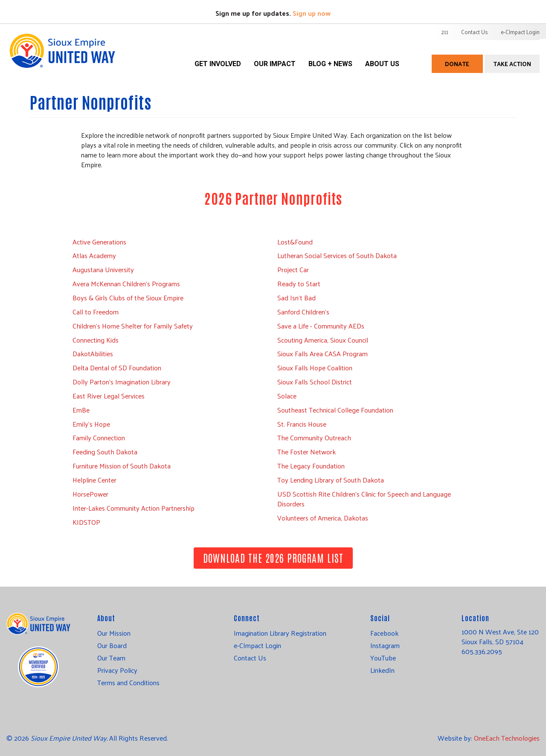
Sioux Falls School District (315, 382)
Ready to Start (299, 283)
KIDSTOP (86, 522)
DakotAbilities (93, 353)
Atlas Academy (94, 255)
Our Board (112, 646)
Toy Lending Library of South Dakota (331, 480)
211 (445, 32)
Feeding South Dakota (105, 452)
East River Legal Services (109, 396)
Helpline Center (94, 480)
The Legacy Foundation (311, 466)
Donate (457, 64)
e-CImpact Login (520, 32)
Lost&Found (295, 242)
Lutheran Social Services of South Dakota (337, 255)
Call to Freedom (96, 312)
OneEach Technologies (507, 738)
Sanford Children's (303, 312)
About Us (382, 64)
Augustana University (103, 269)
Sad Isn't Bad (296, 298)
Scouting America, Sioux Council (323, 340)
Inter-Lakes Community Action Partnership (134, 508)
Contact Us (475, 32)
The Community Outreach (314, 438)
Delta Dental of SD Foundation (117, 368)
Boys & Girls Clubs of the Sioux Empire (128, 298)
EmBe (81, 410)
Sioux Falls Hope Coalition (315, 368)
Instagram (385, 646)
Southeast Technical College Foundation (335, 410)
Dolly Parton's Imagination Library (122, 382)
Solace (287, 396)
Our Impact (275, 64)
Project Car (293, 269)
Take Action (512, 64)
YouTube (383, 658)
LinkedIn (382, 670)
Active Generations (99, 242)
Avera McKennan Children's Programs (126, 283)
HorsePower (90, 494)
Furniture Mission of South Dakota (122, 466)
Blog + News (330, 64)
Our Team (111, 658)
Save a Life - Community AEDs (321, 326)
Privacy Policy (117, 670)
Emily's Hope (91, 424)
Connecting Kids (96, 340)
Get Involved (218, 64)
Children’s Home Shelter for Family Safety (133, 326)
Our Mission (114, 633)
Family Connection (99, 438)
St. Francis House (302, 424)
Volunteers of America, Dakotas (323, 518)
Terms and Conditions (128, 683)
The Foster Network (306, 452)
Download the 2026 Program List (273, 557)
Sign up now (312, 13)
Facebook (384, 633)
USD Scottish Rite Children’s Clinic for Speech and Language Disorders (364, 499)
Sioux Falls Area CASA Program (322, 353)
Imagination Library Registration (280, 633)
